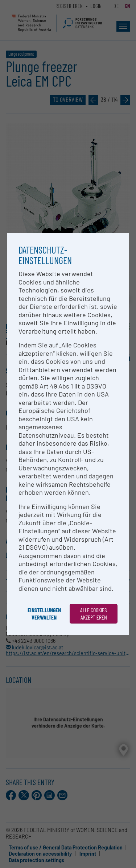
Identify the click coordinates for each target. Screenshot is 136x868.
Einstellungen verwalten (44, 614)
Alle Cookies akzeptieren (94, 614)
